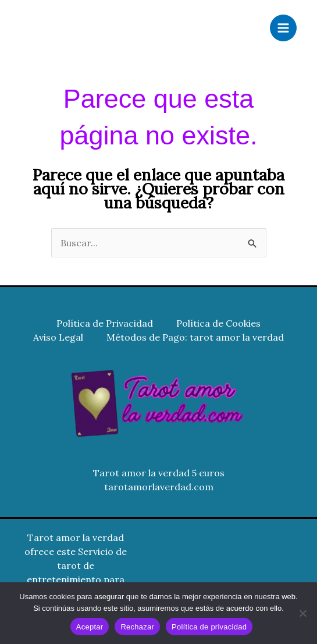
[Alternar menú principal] (283, 28)
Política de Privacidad (105, 323)
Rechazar (137, 627)
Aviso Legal (58, 337)
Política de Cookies (218, 323)
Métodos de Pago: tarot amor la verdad (195, 337)
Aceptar (90, 627)
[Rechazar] (302, 613)
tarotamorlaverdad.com (159, 487)
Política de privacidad (209, 627)
